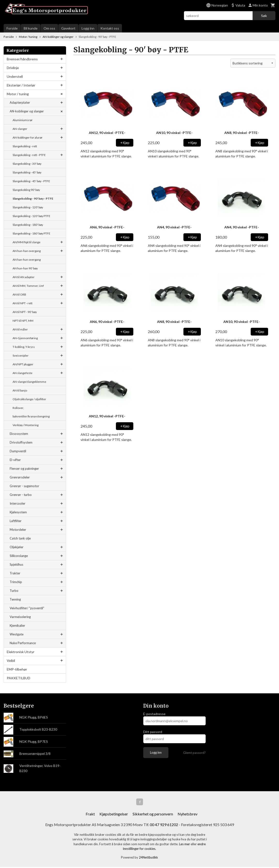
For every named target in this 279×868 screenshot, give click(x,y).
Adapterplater (20, 102)
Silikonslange (19, 556)
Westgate (17, 634)
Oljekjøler (17, 547)
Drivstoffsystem (21, 442)
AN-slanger (20, 129)
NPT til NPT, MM (23, 321)
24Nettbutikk (148, 858)
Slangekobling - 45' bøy (27, 172)
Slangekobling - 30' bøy (27, 164)
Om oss (49, 28)
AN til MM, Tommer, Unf (28, 286)
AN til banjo (20, 390)
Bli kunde (31, 28)
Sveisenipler (21, 356)
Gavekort (68, 28)
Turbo (14, 591)
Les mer (185, 845)
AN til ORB (19, 294)
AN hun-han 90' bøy (25, 268)
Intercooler (18, 503)
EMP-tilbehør (17, 669)
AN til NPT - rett (23, 303)
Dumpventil (18, 451)
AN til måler (20, 329)
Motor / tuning (18, 94)
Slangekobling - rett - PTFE (29, 155)
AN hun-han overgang (27, 251)
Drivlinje (13, 68)
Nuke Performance (23, 643)
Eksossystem (19, 434)
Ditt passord (153, 732)
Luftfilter (16, 521)
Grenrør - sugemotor (24, 486)
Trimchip (16, 582)
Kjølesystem (18, 512)
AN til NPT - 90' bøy (25, 312)
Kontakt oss (110, 28)
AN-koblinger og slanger (27, 111)
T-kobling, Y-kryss (24, 347)
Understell (15, 76)
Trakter (15, 573)
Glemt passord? (194, 753)
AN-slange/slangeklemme (29, 382)
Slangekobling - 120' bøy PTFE (31, 216)
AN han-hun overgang (27, 260)
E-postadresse (154, 714)
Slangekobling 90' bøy (26, 190)
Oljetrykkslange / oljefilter (29, 399)
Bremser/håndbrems (22, 59)
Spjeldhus (16, 564)
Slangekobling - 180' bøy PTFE (31, 233)
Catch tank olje (20, 538)
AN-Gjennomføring (25, 338)
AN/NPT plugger (23, 364)
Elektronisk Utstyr (21, 652)
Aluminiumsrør (23, 120)
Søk (264, 16)
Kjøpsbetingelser (114, 815)
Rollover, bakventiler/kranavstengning (31, 412)
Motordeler (18, 530)
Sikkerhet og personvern (153, 815)
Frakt (90, 815)
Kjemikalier (17, 626)
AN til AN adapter (24, 277)
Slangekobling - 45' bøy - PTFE (31, 181)
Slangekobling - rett (25, 146)
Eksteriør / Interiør (21, 85)
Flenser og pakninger (24, 469)
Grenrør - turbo (21, 495)
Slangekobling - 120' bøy (28, 207)
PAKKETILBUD (19, 678)
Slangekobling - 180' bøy (28, 225)
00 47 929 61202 (164, 825)
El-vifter (15, 460)
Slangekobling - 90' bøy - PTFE (33, 199)
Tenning (15, 599)
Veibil (11, 661)
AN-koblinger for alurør (28, 137)
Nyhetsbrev (188, 815)
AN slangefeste (23, 373)
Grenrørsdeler (20, 477)
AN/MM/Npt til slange (26, 242)
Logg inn (88, 28)
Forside (12, 28)
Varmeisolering (20, 617)
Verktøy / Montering (26, 425)
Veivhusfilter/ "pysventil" (27, 608)
